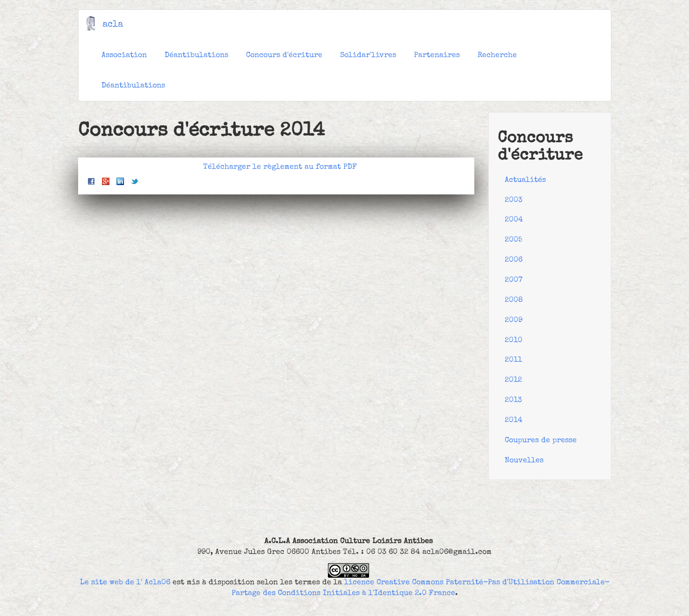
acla (113, 25)
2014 (514, 421)
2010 (514, 341)
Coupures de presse (541, 441)
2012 (513, 380)
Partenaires (437, 56)
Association (124, 56)
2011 (513, 360)
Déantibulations (196, 56)
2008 (514, 301)
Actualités (525, 180)
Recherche (497, 56)
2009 (514, 321)
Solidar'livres (368, 56)
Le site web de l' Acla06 (125, 583)
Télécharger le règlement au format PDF (280, 167)
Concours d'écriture (284, 56)
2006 (514, 260)
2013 (513, 401)
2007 (514, 280)
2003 (514, 201)
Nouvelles (524, 461)
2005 (514, 240)
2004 (514, 220)
